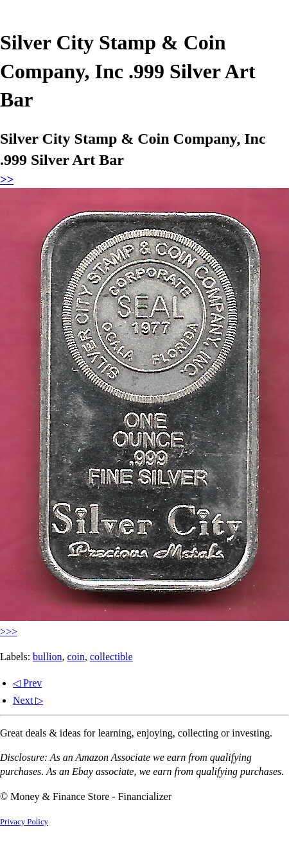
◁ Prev (27, 683)
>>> (9, 632)
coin (76, 657)
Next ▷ (28, 700)
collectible (111, 657)
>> (7, 179)
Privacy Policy (24, 822)
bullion (47, 657)
